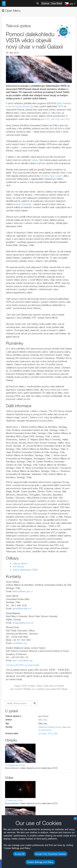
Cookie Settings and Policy (40, 862)
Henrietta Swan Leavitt (51, 176)
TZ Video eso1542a (14, 800)
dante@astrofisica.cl (22, 608)
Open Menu (11, 11)
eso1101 (46, 119)
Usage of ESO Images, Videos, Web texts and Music (39, 686)
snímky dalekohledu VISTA (25, 570)
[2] (49, 113)
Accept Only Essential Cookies (51, 854)
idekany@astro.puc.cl (22, 591)
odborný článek (20, 563)
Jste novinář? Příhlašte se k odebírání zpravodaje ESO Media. (39, 689)
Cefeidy (35, 160)
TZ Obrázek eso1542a (15, 765)
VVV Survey (18, 566)
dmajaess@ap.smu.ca (23, 623)
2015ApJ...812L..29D (48, 734)
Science (45, 3)
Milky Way (43, 720)
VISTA (60, 106)
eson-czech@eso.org (22, 660)
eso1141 (65, 119)
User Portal (57, 3)
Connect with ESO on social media (23, 665)
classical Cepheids (22, 204)
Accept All (20, 854)
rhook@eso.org (19, 643)
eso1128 (55, 119)
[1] (31, 106)
